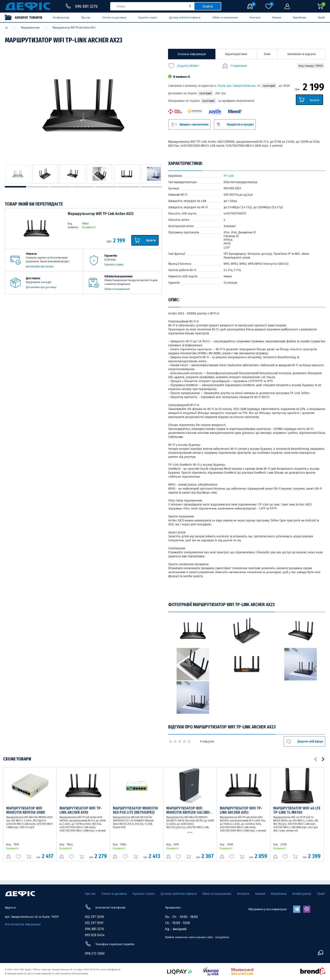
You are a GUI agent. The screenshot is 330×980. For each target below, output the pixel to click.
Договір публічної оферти (185, 17)
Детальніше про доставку (41, 287)
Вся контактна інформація (23, 924)
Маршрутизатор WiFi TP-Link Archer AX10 (81, 810)
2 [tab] (38, 187)
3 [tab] (61, 187)
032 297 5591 (94, 923)
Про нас (86, 17)
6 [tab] (129, 187)
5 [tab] (106, 187)
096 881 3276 (94, 929)
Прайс (322, 17)
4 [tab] (83, 187)
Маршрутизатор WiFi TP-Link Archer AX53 (241, 810)
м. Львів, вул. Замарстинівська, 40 (237, 86)
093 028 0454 (95, 935)
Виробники (300, 17)
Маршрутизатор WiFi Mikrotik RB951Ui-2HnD (26, 810)
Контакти (255, 17)
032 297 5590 (94, 917)
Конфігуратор (61, 17)
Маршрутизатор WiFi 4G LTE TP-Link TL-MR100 (297, 810)
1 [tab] (16, 187)
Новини (277, 17)
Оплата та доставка (114, 17)
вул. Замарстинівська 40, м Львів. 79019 (32, 917)
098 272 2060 (95, 953)
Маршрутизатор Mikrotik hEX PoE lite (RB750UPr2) (135, 810)
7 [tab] (151, 187)
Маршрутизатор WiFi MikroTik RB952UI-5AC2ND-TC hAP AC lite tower (189, 812)
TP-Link (229, 176)
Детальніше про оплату (40, 266)
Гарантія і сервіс (148, 17)
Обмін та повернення (225, 17)
